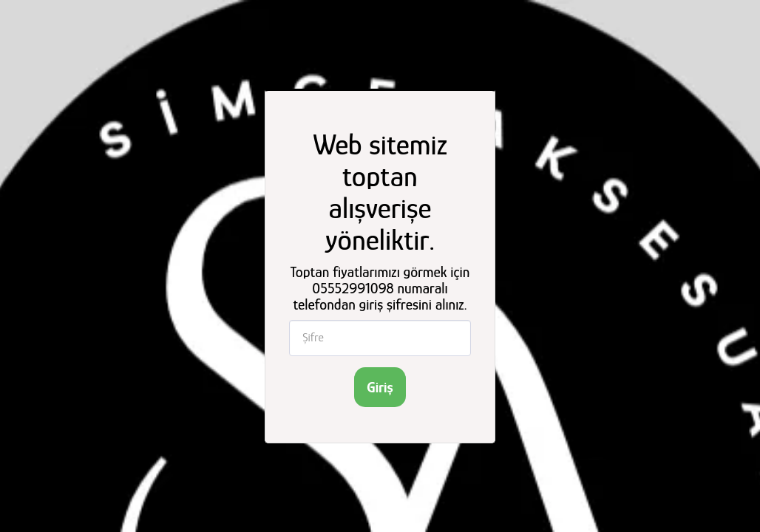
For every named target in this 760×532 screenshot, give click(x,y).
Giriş (380, 387)
